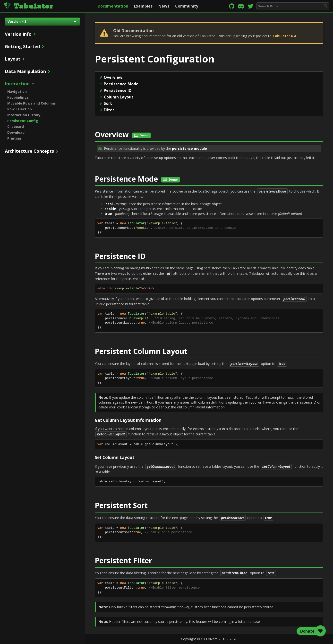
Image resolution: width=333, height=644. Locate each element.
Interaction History (24, 115)
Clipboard (16, 127)
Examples (143, 6)
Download (16, 132)
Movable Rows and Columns (32, 103)
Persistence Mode (121, 84)
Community (187, 6)
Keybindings (18, 97)
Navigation (17, 92)
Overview (113, 77)
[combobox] (293, 6)
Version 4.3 (42, 22)
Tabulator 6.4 (284, 36)
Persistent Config (23, 121)
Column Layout (119, 97)
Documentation (113, 6)
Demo (141, 135)
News (164, 6)
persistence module (189, 148)
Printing (14, 138)
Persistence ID (118, 90)
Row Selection (20, 109)
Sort (108, 103)
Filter (109, 110)
